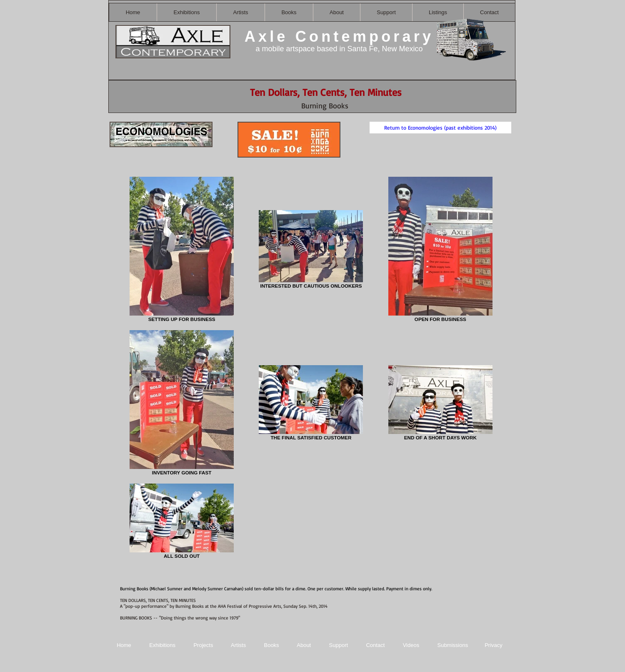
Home (124, 645)
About (305, 645)
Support (339, 645)
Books (271, 645)
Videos (411, 645)
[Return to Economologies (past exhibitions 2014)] (440, 128)
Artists (238, 645)
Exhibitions (162, 645)
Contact (376, 645)
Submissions (452, 645)
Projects (203, 645)
